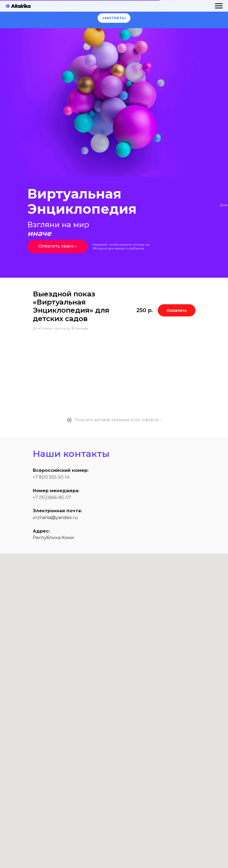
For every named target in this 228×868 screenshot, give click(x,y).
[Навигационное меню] (219, 6)
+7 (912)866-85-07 (52, 497)
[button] (114, 421)
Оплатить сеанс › (57, 246)
